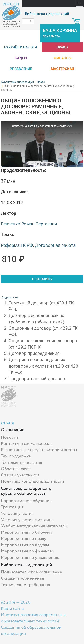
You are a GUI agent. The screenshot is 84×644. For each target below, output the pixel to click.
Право (62, 47)
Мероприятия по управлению (30, 558)
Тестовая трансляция (21, 463)
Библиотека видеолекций (47, 14)
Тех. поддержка (16, 456)
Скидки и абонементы (22, 578)
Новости (10, 437)
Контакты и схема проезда (27, 444)
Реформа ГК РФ (17, 245)
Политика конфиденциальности (32, 481)
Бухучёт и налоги (21, 47)
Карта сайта (12, 609)
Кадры (21, 58)
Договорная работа (55, 245)
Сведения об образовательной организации (31, 631)
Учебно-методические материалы (34, 526)
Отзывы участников (20, 475)
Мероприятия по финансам (28, 551)
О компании (13, 430)
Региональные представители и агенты (39, 450)
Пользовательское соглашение (31, 572)
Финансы (62, 58)
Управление (21, 69)
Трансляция (12, 507)
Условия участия (17, 514)
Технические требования (25, 585)
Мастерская (62, 69)
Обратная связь (16, 469)
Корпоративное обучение (26, 501)
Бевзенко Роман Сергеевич (29, 224)
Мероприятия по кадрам (25, 545)
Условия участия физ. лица (27, 520)
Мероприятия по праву (24, 539)
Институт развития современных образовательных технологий (33, 618)
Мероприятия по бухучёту (27, 532)
